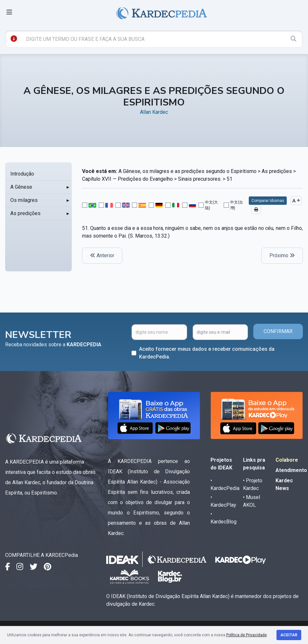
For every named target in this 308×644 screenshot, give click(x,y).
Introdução (22, 174)
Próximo (282, 255)
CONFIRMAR (278, 331)
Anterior (102, 255)
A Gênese (21, 187)
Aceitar (289, 635)
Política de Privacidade (247, 635)
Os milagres (24, 200)
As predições (25, 213)
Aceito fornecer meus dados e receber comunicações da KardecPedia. (207, 353)
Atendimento (291, 470)
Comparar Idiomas (268, 201)
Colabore (287, 460)
